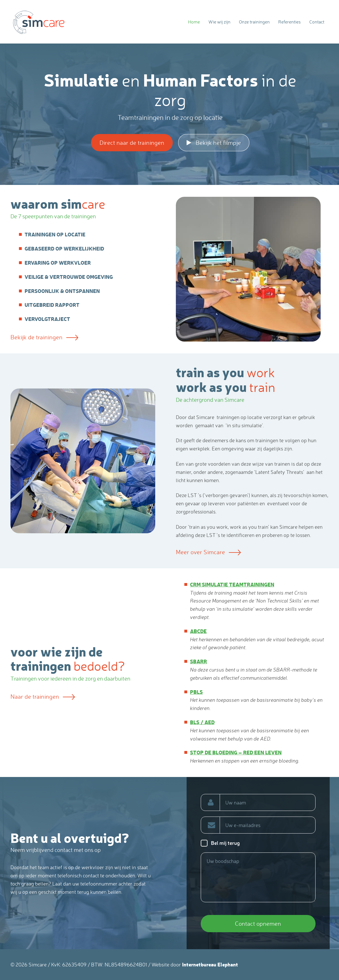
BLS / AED (202, 722)
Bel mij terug (225, 843)
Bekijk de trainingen (44, 337)
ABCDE (198, 631)
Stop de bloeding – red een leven (236, 752)
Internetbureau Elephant (210, 964)
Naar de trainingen (43, 696)
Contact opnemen (258, 923)
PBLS (196, 692)
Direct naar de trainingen (132, 143)
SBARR (198, 661)
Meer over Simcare (208, 552)
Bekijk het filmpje (214, 143)
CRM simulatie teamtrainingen (232, 584)
